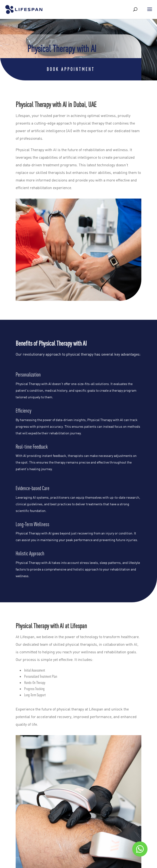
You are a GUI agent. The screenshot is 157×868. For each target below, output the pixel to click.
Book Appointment (71, 69)
